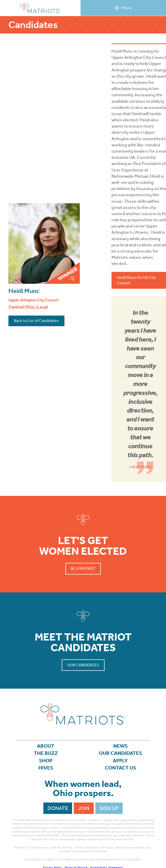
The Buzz (46, 753)
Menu (127, 8)
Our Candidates (83, 665)
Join (84, 808)
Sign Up (109, 808)
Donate (58, 808)
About (46, 746)
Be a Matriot (83, 568)
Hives (46, 768)
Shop (46, 761)
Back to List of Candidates (36, 321)
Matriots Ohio (40, 8)
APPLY (120, 761)
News (120, 746)
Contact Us (120, 768)
